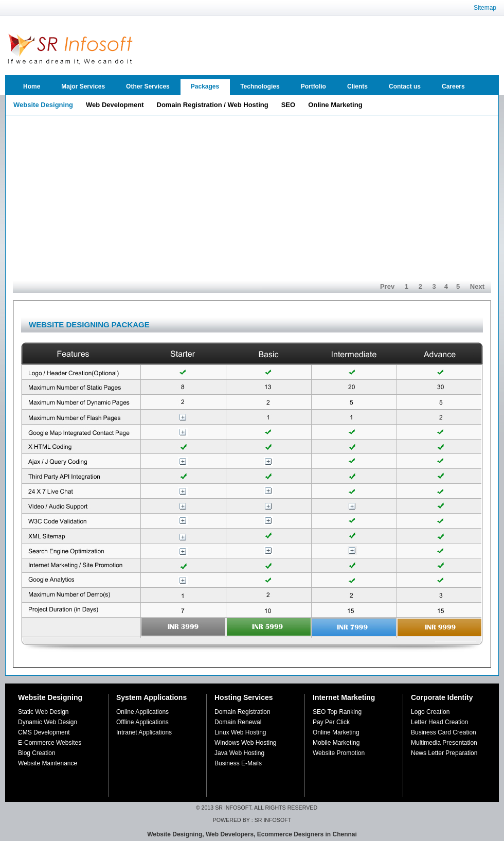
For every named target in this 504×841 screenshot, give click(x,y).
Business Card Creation (444, 732)
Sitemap (485, 8)
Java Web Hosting (239, 753)
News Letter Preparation (444, 753)
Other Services (148, 86)
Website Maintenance (48, 763)
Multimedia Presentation (444, 743)
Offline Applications (142, 722)
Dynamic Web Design (48, 722)
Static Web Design (43, 712)
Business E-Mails (238, 763)
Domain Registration (242, 712)
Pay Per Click (331, 722)
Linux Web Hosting (240, 732)
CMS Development (44, 732)
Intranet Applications (144, 732)
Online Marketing (336, 732)
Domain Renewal (238, 722)
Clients (357, 86)
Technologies (260, 86)
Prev (387, 286)
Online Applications (142, 712)
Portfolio (313, 86)
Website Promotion (339, 753)
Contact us (405, 86)
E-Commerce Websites (50, 743)
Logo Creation (430, 712)
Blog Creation (37, 753)
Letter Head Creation (439, 722)
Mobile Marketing (336, 743)
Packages (205, 86)
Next (477, 286)
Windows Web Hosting (246, 743)
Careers (453, 86)
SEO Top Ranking (337, 712)
